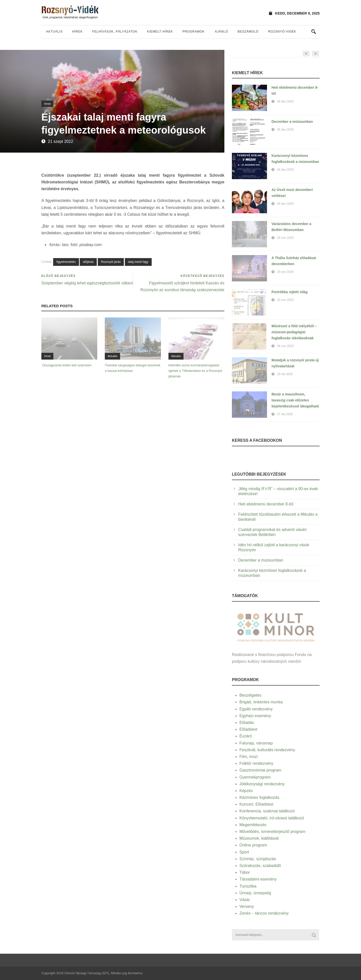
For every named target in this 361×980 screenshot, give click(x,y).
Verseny (247, 906)
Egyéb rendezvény (256, 709)
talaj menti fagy (138, 262)
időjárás (88, 262)
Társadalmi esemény (258, 879)
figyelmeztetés (66, 262)
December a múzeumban (292, 122)
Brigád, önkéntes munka (261, 702)
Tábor (245, 872)
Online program (253, 845)
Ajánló (221, 32)
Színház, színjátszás (258, 859)
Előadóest (248, 729)
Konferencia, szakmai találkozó (267, 811)
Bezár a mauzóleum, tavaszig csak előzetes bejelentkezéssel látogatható (295, 400)
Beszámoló (248, 32)
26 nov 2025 (285, 238)
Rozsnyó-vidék (282, 32)
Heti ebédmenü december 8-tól (266, 504)
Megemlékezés (253, 825)
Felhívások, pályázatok (115, 32)
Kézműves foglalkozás (259, 797)
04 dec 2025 (285, 170)
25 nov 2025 (285, 272)
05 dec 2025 (285, 130)
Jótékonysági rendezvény (262, 784)
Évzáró (246, 736)
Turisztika (248, 886)
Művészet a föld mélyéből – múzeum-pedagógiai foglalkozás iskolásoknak (294, 332)
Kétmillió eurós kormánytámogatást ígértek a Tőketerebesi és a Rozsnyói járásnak (195, 371)
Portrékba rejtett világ (290, 292)
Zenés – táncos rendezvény (264, 913)
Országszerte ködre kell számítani (66, 365)
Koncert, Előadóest (256, 804)
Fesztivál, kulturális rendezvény (267, 750)
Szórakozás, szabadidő (260, 866)
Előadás (247, 723)
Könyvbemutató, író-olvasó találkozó (272, 818)
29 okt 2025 (285, 374)
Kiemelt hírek (160, 32)
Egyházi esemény (255, 716)
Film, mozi (249, 757)
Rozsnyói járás (111, 262)
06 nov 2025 (285, 346)
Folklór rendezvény (256, 763)
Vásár (245, 900)
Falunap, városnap (256, 743)
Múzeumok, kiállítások (259, 838)
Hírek (77, 32)
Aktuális (54, 32)
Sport (244, 852)
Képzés (246, 791)
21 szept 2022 (61, 141)
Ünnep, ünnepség (255, 893)
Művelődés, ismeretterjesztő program (272, 832)
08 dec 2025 (285, 101)
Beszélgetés (250, 695)
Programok (194, 32)
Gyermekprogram (255, 777)
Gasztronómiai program (260, 770)
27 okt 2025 (285, 414)
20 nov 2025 (285, 300)
